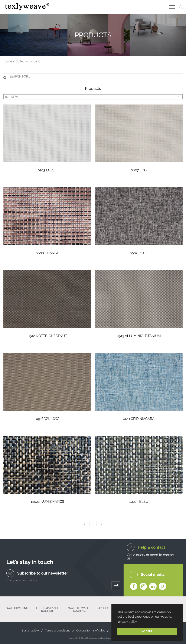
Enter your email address (22, 580)
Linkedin (153, 587)
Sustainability (30, 631)
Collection (23, 61)
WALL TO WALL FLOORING (79, 609)
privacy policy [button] (128, 622)
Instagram (143, 587)
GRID (37, 61)
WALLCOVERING (17, 608)
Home (8, 61)
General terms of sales (91, 631)
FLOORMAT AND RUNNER (47, 609)
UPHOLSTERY (107, 608)
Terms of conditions (58, 631)
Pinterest (162, 587)
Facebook (134, 587)
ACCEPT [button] (147, 631)
